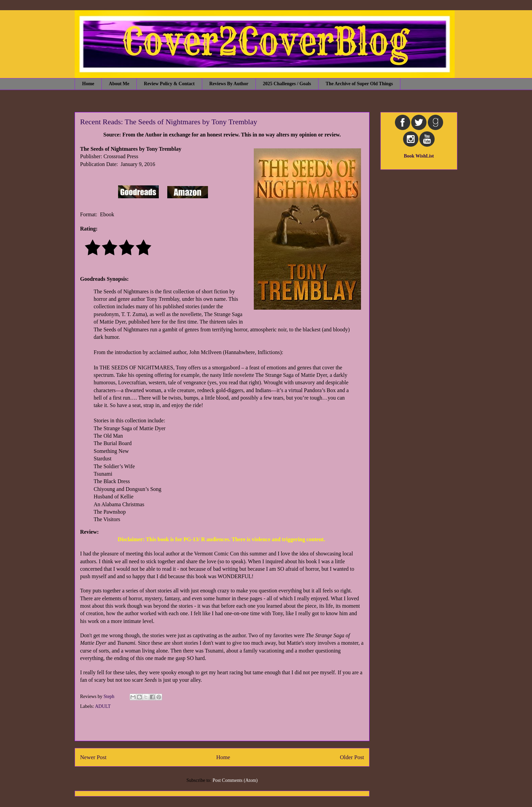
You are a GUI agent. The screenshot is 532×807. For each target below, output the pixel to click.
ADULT (103, 706)
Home (88, 84)
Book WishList (419, 156)
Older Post (352, 757)
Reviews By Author (229, 84)
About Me (119, 84)
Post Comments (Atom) (235, 780)
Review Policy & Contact (169, 84)
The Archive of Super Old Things (359, 84)
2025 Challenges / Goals (287, 84)
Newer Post (93, 757)
